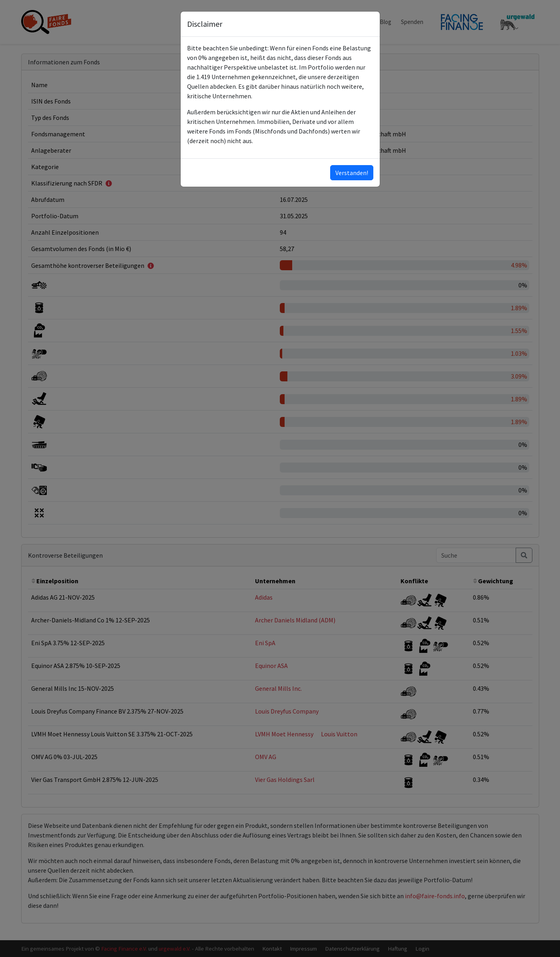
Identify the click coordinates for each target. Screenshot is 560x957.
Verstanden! (352, 173)
